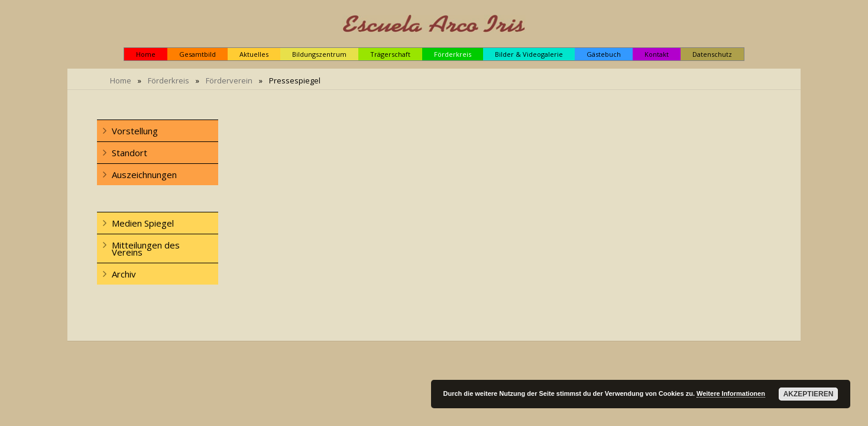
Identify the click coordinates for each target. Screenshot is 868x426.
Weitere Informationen (731, 393)
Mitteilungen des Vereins (146, 248)
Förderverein (229, 80)
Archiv (124, 274)
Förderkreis (169, 80)
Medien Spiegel (143, 223)
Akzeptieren (809, 394)
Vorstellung (135, 131)
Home (121, 80)
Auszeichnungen (144, 175)
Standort (129, 153)
